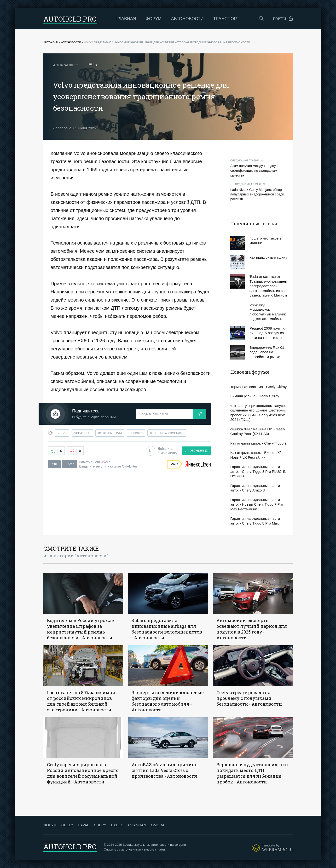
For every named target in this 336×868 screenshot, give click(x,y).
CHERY (100, 825)
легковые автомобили (167, 433)
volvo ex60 (82, 433)
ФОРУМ (50, 825)
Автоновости (187, 19)
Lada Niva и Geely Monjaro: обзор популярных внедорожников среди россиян (259, 192)
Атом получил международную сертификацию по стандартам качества (259, 168)
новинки (136, 433)
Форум (154, 19)
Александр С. (66, 65)
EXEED (117, 825)
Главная (126, 19)
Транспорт (226, 19)
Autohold (51, 42)
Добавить (161, 451)
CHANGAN (137, 825)
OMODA (158, 825)
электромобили (110, 433)
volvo (62, 433)
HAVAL (84, 825)
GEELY (67, 825)
